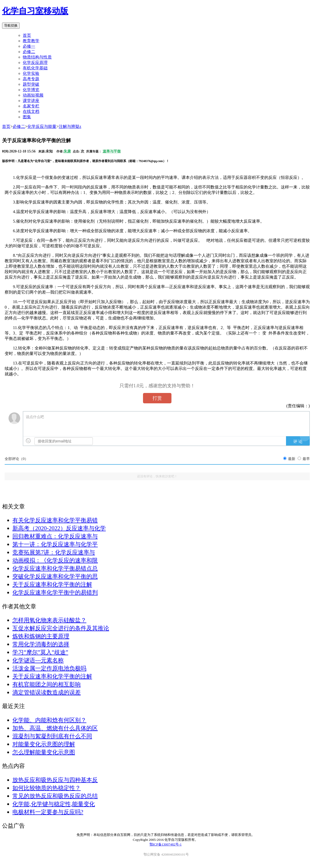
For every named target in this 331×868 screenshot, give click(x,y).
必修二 (19, 126)
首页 (27, 35)
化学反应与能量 (42, 126)
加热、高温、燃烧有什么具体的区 (55, 728)
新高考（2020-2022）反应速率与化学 (59, 528)
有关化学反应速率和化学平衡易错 (55, 520)
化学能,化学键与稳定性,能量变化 (54, 804)
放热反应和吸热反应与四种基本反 (55, 780)
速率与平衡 (112, 151)
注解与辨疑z (70, 126)
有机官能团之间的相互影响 (47, 684)
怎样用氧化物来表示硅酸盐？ (49, 620)
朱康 (67, 151)
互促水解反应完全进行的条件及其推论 (61, 628)
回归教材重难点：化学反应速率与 (55, 536)
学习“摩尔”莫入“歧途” (40, 652)
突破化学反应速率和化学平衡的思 (55, 576)
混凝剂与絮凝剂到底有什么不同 (52, 736)
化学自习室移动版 (35, 11)
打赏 (157, 398)
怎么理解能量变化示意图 (44, 752)
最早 (306, 459)
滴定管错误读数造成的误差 (47, 692)
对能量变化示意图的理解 (44, 744)
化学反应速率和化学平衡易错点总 (55, 568)
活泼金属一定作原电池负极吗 (49, 668)
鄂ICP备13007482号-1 (165, 844)
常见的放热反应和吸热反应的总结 (55, 796)
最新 (292, 459)
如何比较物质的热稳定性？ (47, 788)
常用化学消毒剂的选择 (41, 644)
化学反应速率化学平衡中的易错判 (55, 592)
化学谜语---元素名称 (38, 660)
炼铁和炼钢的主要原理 (41, 636)
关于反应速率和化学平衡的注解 (52, 584)
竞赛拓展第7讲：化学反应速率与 (54, 552)
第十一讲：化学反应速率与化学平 (55, 544)
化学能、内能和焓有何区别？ (49, 720)
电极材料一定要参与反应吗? (48, 812)
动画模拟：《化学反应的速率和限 (55, 560)
